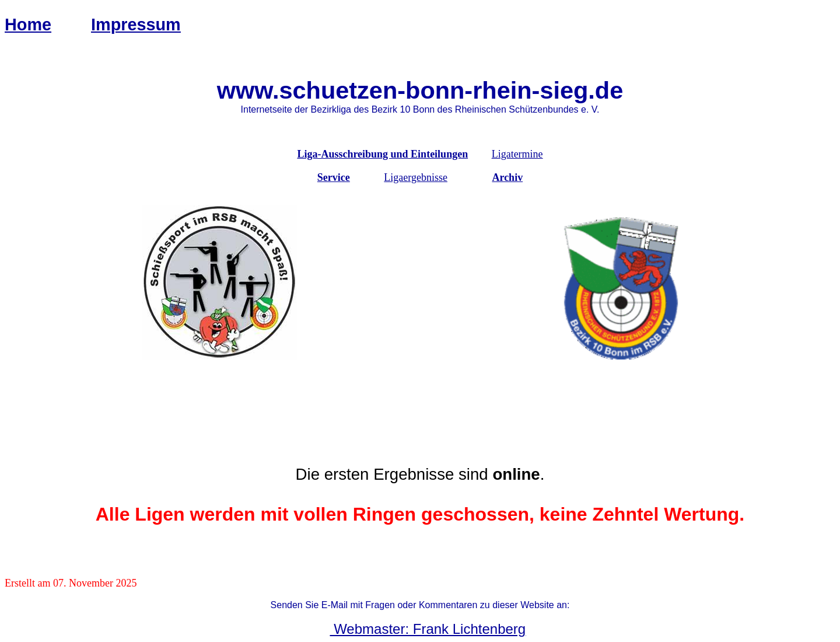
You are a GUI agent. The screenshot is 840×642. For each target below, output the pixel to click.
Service (334, 177)
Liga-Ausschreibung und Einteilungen (382, 154)
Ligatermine (517, 154)
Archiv (507, 177)
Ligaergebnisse (416, 177)
